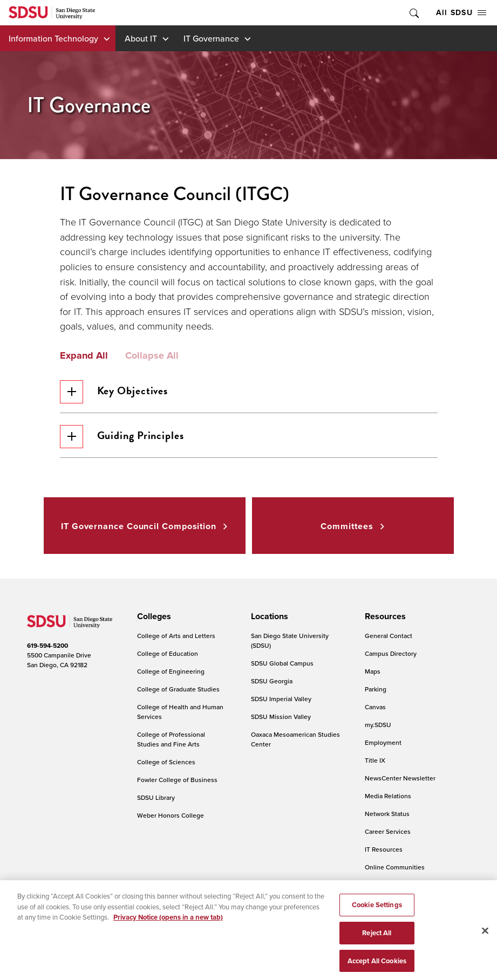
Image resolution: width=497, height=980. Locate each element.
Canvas (375, 707)
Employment (383, 742)
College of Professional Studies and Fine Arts (171, 739)
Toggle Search (413, 13)
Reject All (377, 941)
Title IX (375, 760)
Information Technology (53, 38)
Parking (376, 689)
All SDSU (461, 12)
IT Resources (384, 849)
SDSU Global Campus (282, 663)
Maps (373, 671)
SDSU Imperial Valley (281, 699)
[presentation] (152, 616)
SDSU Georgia (272, 681)
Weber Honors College (171, 815)
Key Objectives (114, 392)
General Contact (389, 636)
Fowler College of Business (177, 780)
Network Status (387, 814)
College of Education (168, 653)
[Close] (485, 940)
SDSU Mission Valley (281, 717)
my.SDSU (378, 725)
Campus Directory (391, 653)
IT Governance (211, 38)
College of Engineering (171, 671)
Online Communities (395, 867)
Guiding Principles (122, 437)
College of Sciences (166, 762)
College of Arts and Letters (176, 636)
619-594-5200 (47, 645)
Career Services (388, 831)
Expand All (84, 356)
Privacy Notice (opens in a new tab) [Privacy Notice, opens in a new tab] (168, 926)
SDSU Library (156, 797)
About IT (141, 38)
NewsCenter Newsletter (400, 778)
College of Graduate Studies (178, 689)
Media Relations (388, 796)
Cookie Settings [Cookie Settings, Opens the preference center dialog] (377, 913)
